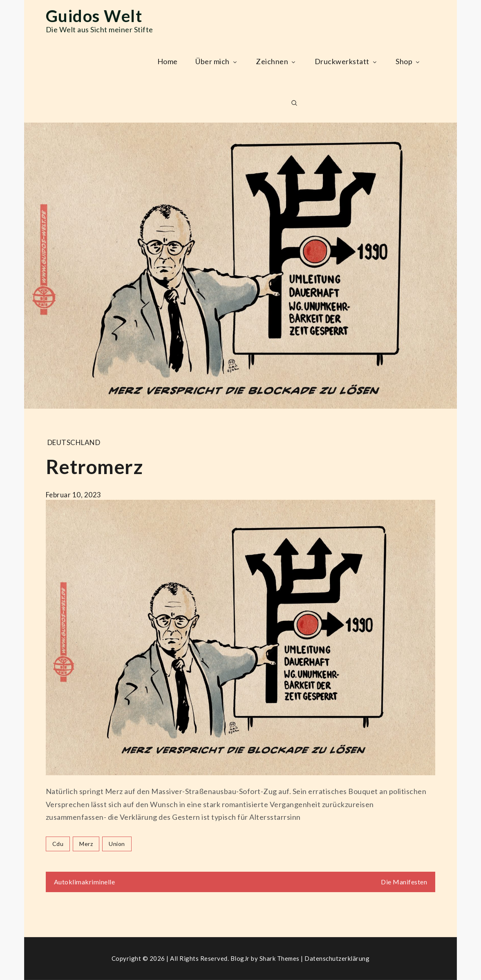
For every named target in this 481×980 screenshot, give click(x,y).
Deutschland (74, 442)
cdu (58, 844)
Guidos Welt (94, 16)
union (117, 844)
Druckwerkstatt (346, 61)
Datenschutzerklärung (337, 958)
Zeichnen (276, 61)
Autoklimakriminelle (85, 882)
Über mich (217, 61)
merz (86, 844)
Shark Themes (280, 958)
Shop (408, 61)
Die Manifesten (404, 882)
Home (168, 61)
